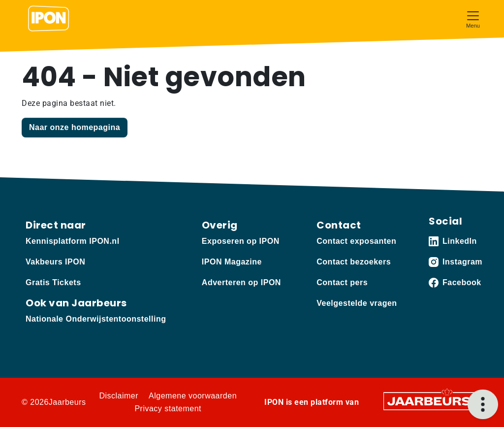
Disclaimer (119, 396)
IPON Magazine (232, 262)
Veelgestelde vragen (357, 303)
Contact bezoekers (354, 262)
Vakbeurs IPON (55, 262)
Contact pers (342, 282)
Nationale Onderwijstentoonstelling (96, 319)
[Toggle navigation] (473, 18)
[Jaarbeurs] (430, 401)
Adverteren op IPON (241, 282)
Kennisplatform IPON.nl (73, 241)
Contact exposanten (356, 241)
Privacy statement (168, 409)
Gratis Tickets (53, 282)
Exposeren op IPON (241, 241)
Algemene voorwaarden (193, 396)
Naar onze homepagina (75, 127)
